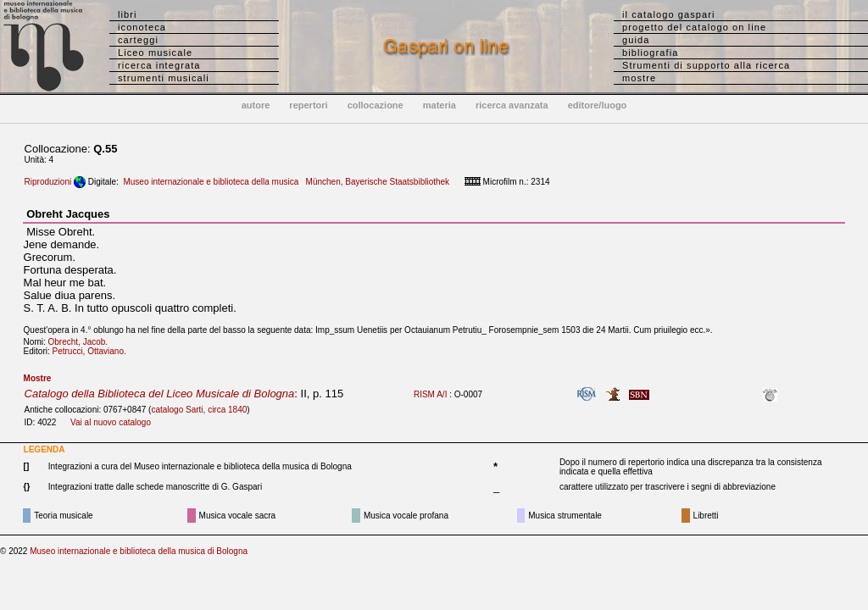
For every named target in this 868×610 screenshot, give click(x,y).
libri (128, 14)
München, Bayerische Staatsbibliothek (378, 182)
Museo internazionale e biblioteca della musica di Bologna (139, 551)
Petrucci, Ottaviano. (93, 351)
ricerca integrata (159, 65)
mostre (639, 78)
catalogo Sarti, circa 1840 (199, 410)
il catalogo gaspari (669, 14)
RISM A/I (430, 394)
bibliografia (650, 53)
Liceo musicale (155, 53)
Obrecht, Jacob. (82, 342)
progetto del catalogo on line (694, 27)
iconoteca (142, 27)
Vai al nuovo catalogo (111, 422)
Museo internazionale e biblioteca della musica (211, 182)
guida (636, 40)
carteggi (138, 40)
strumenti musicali (164, 78)
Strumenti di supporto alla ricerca (706, 65)
